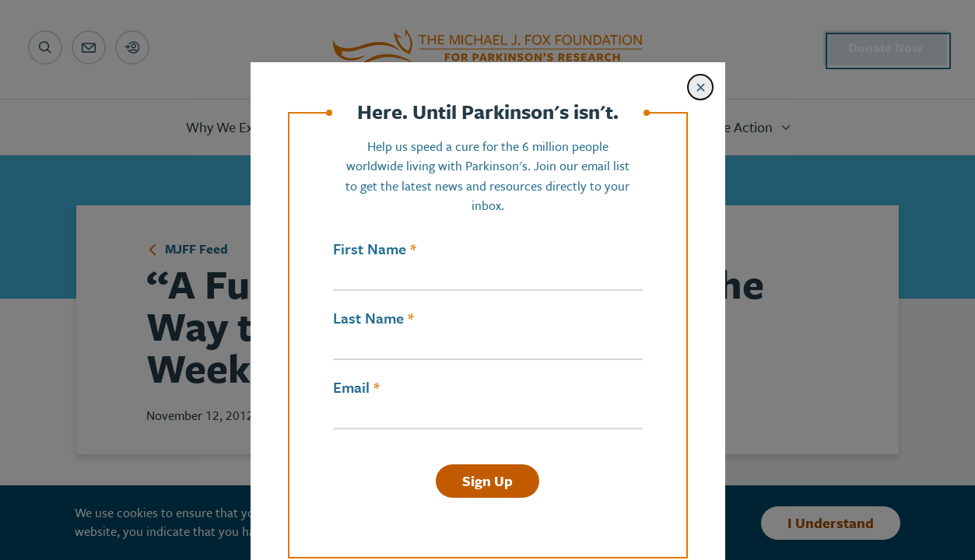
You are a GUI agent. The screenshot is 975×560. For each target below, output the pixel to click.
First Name (370, 249)
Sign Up (487, 481)
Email (351, 387)
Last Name (368, 318)
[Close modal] (700, 87)
